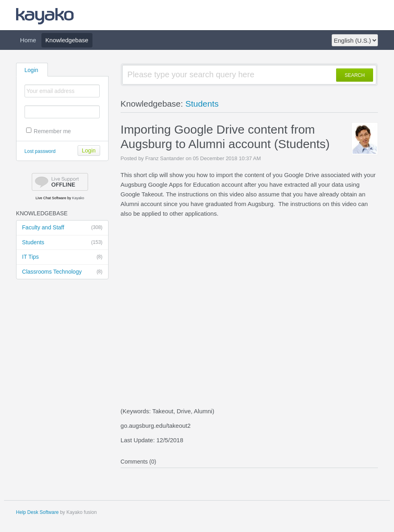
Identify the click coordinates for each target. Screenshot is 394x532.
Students (62, 243)
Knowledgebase (67, 40)
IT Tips (62, 257)
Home (28, 40)
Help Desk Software (37, 512)
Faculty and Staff (62, 228)
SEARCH (355, 75)
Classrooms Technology (62, 272)
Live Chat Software (51, 198)
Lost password (40, 151)
